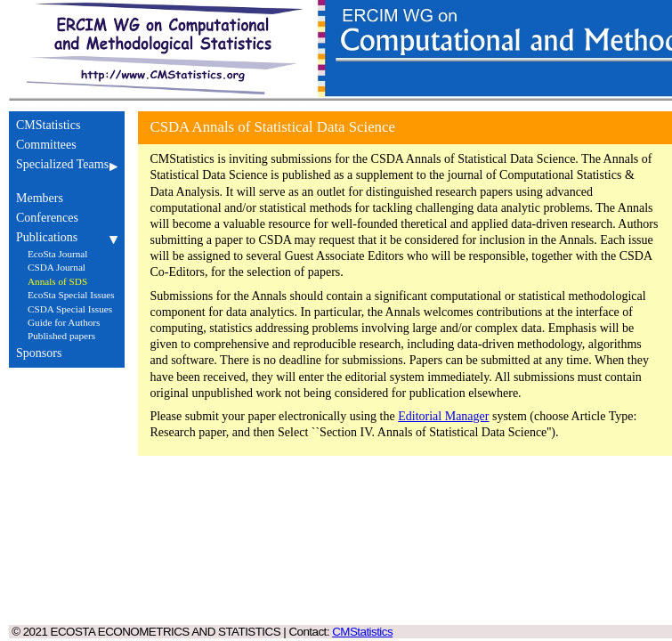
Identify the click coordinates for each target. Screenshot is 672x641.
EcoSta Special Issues (71, 295)
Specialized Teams (67, 171)
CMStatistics (67, 125)
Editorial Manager (443, 416)
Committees (67, 145)
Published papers (61, 336)
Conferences (67, 218)
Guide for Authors (64, 322)
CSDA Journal (57, 267)
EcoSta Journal (57, 254)
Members (67, 198)
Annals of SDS (57, 281)
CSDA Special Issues (70, 309)
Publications (67, 237)
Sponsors (67, 353)
